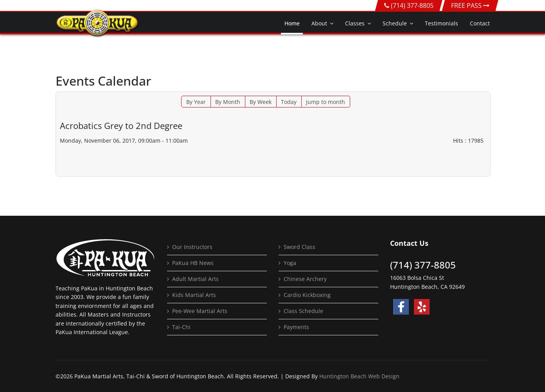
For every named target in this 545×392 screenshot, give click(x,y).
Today (289, 102)
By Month (228, 102)
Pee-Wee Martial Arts (200, 311)
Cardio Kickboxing (307, 295)
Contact (480, 23)
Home (292, 23)
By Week (261, 102)
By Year (196, 102)
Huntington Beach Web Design (359, 376)
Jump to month (326, 102)
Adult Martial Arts (195, 279)
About (319, 23)
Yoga (290, 263)
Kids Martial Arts (194, 295)
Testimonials (442, 23)
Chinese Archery (305, 279)
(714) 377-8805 (412, 5)
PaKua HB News (193, 263)
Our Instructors (192, 247)
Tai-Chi (181, 327)
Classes (355, 23)
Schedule (395, 23)
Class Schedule (303, 311)
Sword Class (299, 247)
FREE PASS (470, 5)
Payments (296, 327)
